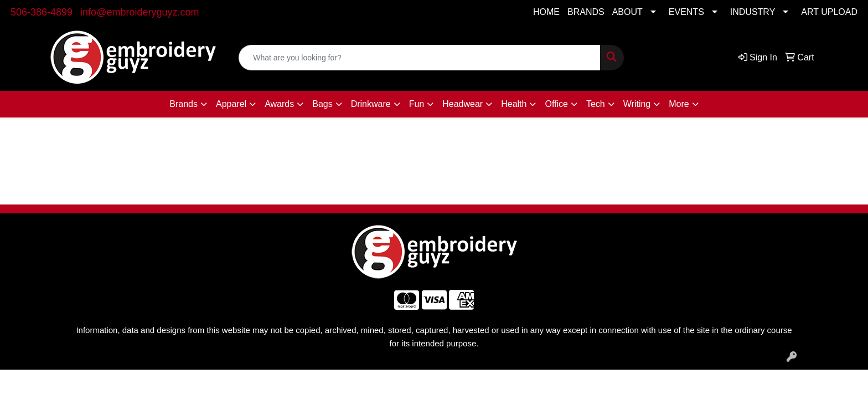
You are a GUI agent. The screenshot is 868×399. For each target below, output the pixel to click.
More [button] (679, 104)
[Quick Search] (420, 58)
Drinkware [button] (371, 104)
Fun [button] (417, 104)
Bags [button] (322, 104)
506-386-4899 (42, 12)
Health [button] (514, 104)
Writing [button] (637, 104)
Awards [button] (279, 104)
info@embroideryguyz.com (139, 12)
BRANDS (586, 12)
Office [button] (556, 104)
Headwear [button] (463, 104)
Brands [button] (184, 104)
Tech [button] (596, 104)
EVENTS (686, 12)
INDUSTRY (753, 12)
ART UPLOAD (829, 12)
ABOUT (627, 12)
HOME (546, 12)
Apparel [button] (231, 104)
